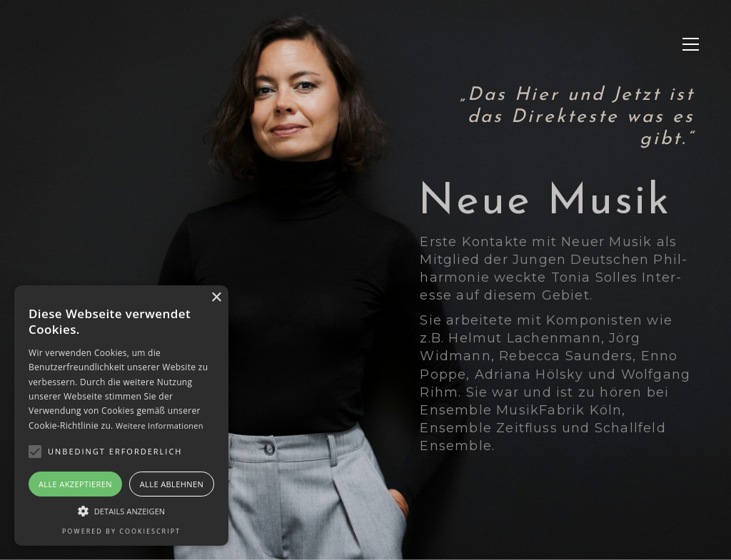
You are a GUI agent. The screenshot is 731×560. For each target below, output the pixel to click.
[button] (691, 44)
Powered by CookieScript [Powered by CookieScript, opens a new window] (121, 531)
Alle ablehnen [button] (172, 484)
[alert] (121, 416)
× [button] (216, 298)
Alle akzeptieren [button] (75, 484)
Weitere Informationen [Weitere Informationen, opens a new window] (160, 426)
